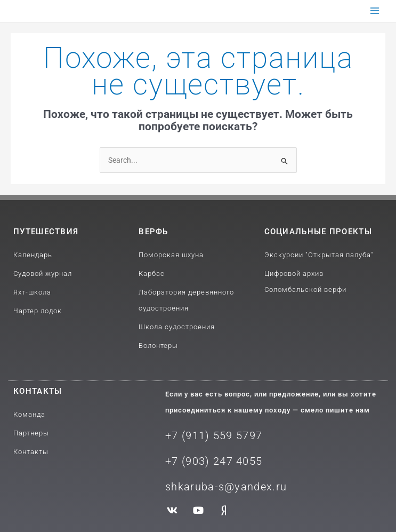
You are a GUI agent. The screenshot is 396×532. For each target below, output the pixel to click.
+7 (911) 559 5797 (214, 435)
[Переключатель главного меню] (375, 11)
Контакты (38, 391)
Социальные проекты (318, 232)
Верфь (153, 232)
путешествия (46, 232)
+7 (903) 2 (192, 461)
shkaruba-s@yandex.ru (226, 487)
